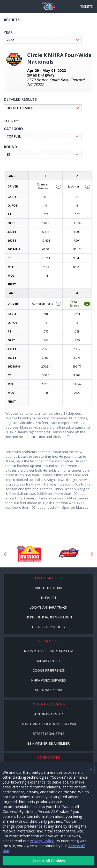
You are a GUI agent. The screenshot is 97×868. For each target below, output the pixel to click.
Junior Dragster (49, 714)
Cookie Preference (49, 670)
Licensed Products (48, 627)
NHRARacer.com (48, 690)
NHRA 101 (49, 598)
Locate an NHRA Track (48, 607)
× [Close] (91, 769)
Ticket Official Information (49, 617)
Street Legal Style (49, 734)
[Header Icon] (6, 6)
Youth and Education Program (49, 724)
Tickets (87, 6)
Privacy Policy (42, 841)
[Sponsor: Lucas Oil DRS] (68, 554)
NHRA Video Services (49, 680)
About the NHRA (48, 588)
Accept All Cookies (49, 861)
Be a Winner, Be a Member (49, 743)
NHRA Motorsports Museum (49, 651)
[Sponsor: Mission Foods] (29, 554)
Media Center (48, 661)
